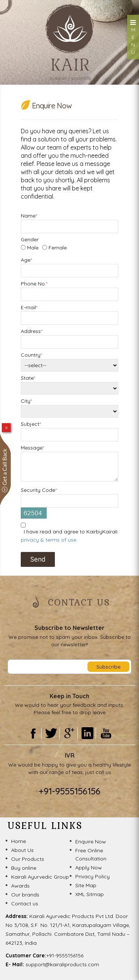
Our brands (25, 895)
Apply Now (89, 868)
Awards (20, 886)
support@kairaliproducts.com (62, 964)
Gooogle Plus (69, 733)
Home (19, 841)
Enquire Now (91, 842)
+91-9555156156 (69, 791)
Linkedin (88, 733)
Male (33, 248)
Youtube (106, 733)
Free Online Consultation (91, 855)
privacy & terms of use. (49, 540)
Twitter (51, 733)
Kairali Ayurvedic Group (40, 877)
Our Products (28, 859)
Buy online (24, 868)
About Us (22, 850)
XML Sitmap (90, 894)
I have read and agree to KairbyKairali (69, 536)
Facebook (33, 733)
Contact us (25, 904)
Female (58, 248)
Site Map (86, 885)
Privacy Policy (92, 876)
